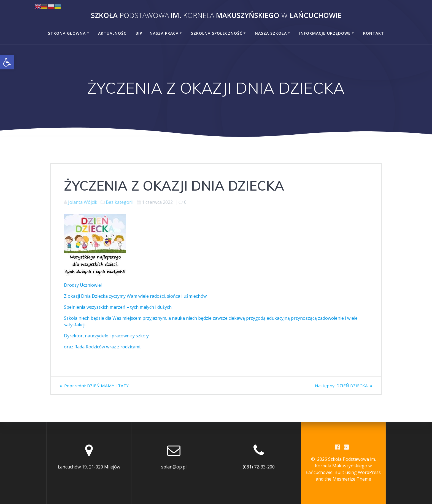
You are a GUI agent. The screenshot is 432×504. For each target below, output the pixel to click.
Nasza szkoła (271, 33)
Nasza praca (164, 33)
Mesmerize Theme (352, 479)
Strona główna (67, 33)
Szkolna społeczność (217, 33)
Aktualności (113, 33)
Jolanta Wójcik (83, 202)
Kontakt (374, 33)
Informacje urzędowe (325, 33)
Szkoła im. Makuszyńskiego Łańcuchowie (216, 15)
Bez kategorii (120, 202)
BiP (139, 33)
